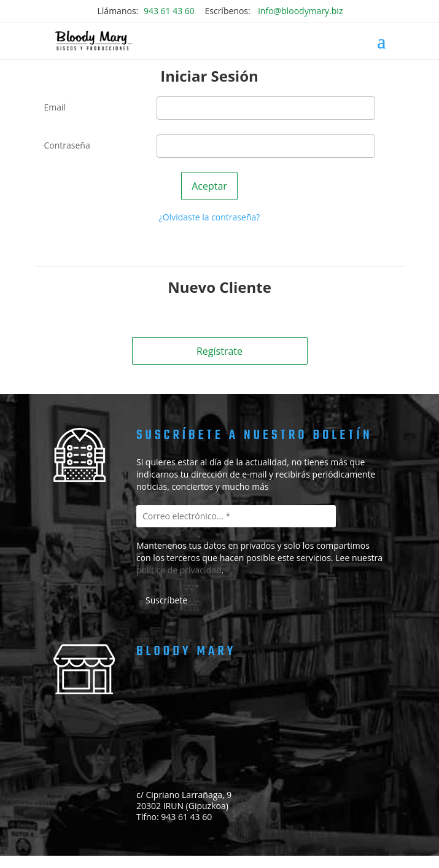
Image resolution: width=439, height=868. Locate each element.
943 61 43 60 (169, 11)
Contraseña (67, 145)
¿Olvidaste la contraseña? (210, 217)
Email (55, 107)
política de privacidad (179, 570)
